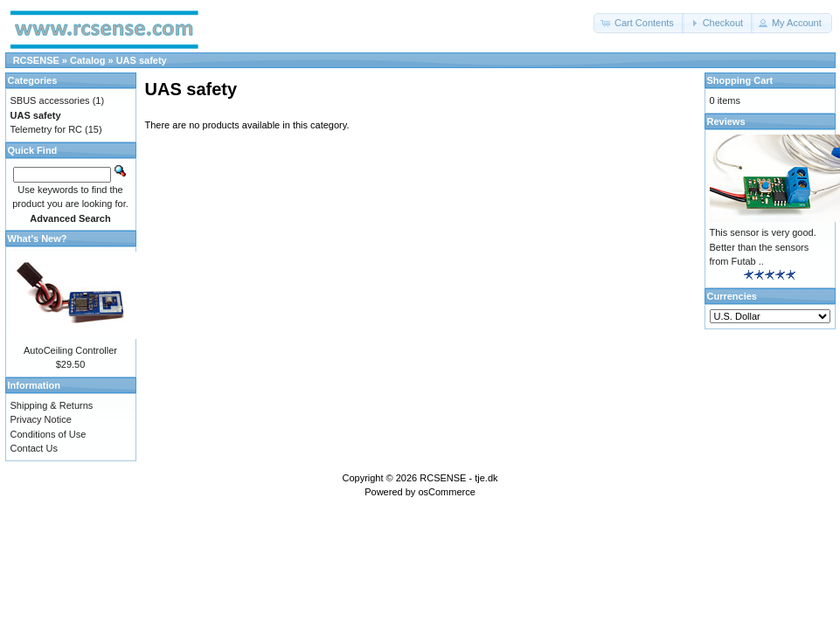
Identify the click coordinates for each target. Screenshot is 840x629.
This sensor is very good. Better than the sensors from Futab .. (763, 247)
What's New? (38, 238)
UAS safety (142, 60)
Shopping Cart (740, 80)
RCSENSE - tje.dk (458, 478)
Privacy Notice (41, 419)
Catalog (87, 60)
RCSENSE (36, 60)
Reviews (726, 121)
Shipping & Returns (52, 405)
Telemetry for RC (47, 129)
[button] (639, 23)
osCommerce (446, 492)
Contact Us (34, 448)
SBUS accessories (50, 100)
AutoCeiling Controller (70, 350)
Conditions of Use (49, 434)
